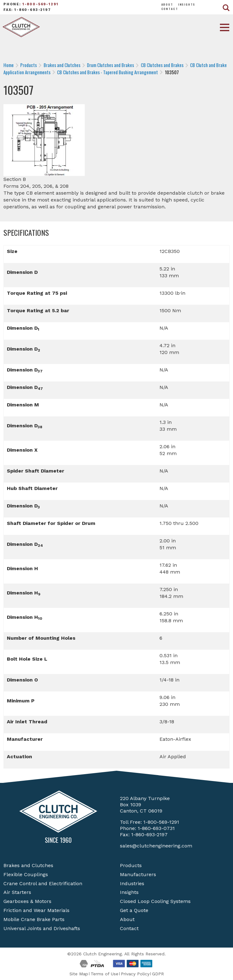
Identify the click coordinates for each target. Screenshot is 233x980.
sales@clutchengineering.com (156, 846)
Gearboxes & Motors (27, 901)
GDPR (158, 974)
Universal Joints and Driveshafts (42, 928)
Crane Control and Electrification (43, 883)
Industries (132, 883)
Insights (187, 4)
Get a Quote (134, 910)
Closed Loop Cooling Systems (155, 901)
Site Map (79, 974)
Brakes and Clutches (28, 865)
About (167, 4)
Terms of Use (105, 974)
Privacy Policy (135, 974)
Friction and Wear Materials (36, 910)
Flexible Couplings (26, 874)
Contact (170, 9)
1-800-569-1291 (40, 4)
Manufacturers (138, 874)
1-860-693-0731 (156, 828)
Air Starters (17, 892)
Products (131, 865)
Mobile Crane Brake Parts (34, 919)
